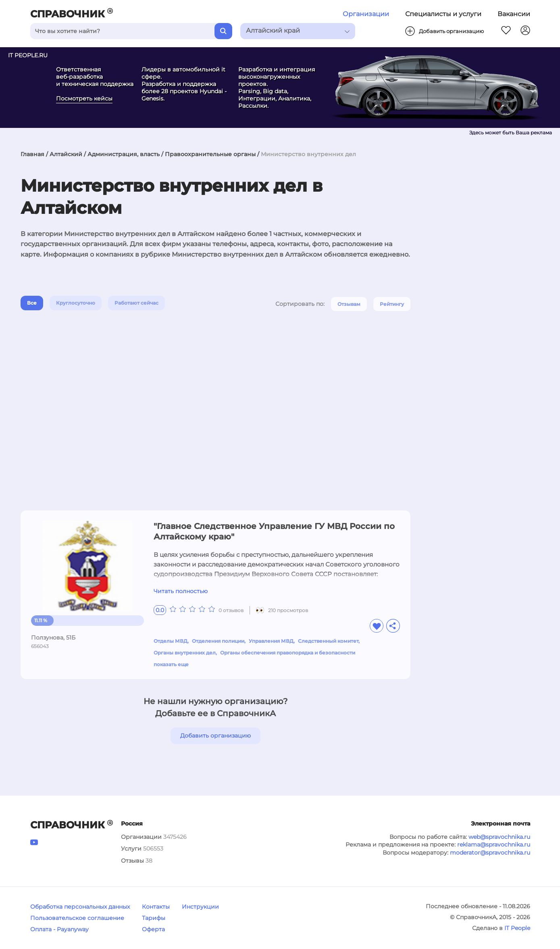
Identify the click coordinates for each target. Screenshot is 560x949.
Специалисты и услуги (443, 14)
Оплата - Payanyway (59, 929)
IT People (517, 928)
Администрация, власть (124, 154)
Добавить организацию (215, 736)
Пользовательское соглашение (77, 918)
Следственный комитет (328, 641)
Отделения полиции (218, 641)
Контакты (156, 907)
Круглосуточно (76, 303)
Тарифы (154, 918)
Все (32, 303)
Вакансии (514, 14)
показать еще (171, 664)
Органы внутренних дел (185, 653)
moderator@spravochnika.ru (490, 853)
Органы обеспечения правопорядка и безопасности (288, 653)
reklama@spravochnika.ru (494, 844)
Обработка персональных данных (80, 907)
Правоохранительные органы (210, 154)
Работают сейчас (136, 303)
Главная (32, 154)
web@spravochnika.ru (499, 837)
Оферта (153, 929)
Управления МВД (271, 641)
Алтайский (66, 154)
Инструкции (200, 907)
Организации (366, 14)
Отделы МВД (171, 641)
